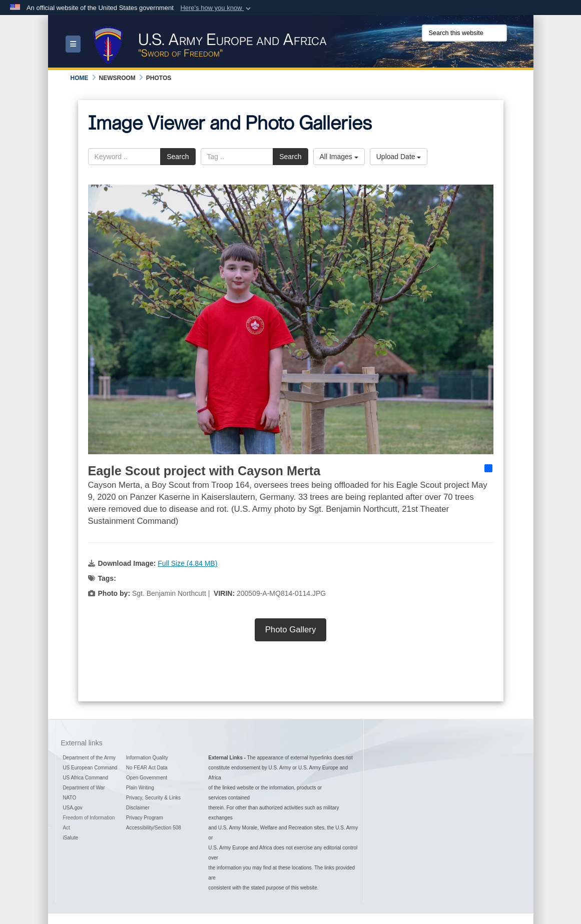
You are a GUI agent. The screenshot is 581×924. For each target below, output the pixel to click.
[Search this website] (464, 33)
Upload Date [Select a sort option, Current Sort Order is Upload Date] (399, 157)
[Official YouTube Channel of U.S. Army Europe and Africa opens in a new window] (453, 57)
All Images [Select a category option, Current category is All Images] (339, 157)
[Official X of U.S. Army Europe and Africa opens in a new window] (418, 57)
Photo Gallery (291, 630)
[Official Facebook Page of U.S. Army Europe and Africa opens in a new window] (429, 57)
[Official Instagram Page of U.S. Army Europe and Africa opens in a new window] (441, 57)
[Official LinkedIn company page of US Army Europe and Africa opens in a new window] (465, 57)
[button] (216, 8)
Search (178, 157)
